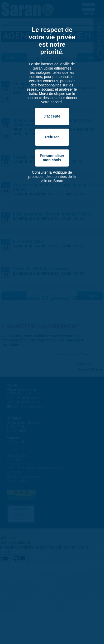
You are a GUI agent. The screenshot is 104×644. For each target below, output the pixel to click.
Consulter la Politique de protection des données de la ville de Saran (52, 177)
